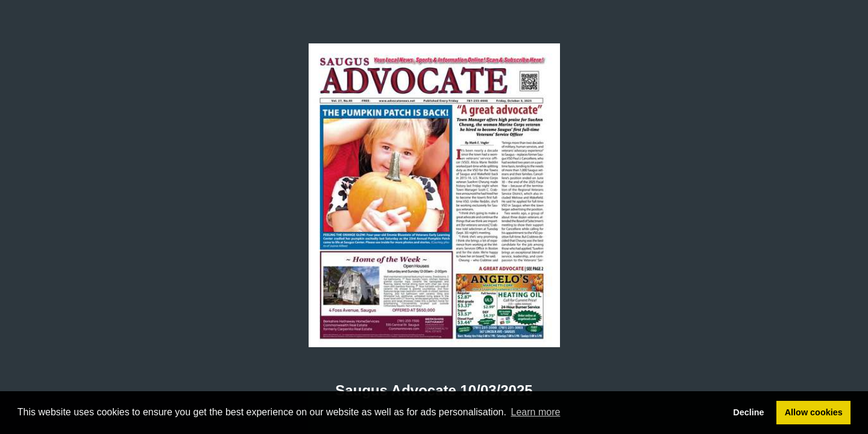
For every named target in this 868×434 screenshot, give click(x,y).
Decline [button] (748, 412)
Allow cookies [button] (814, 412)
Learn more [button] (536, 412)
